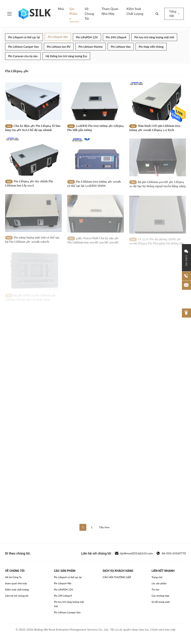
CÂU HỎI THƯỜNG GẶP (117, 577)
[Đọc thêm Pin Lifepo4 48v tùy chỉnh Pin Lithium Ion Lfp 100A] (33, 161)
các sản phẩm (159, 583)
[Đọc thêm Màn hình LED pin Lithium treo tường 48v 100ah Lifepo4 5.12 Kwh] (158, 101)
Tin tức (156, 589)
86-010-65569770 (171, 553)
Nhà (61, 9)
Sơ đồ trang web (161, 602)
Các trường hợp (160, 596)
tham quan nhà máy (16, 583)
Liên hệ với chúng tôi (17, 596)
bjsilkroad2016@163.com (134, 553)
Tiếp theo (104, 527)
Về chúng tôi (89, 14)
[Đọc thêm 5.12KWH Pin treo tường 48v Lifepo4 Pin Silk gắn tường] (96, 101)
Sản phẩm (73, 11)
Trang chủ (157, 577)
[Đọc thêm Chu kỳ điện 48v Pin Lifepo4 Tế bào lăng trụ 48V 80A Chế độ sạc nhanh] (33, 101)
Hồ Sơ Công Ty (13, 577)
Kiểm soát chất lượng (135, 11)
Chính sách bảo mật (163, 629)
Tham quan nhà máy (110, 11)
